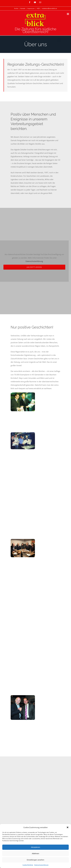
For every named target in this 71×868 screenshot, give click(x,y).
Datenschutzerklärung (41, 865)
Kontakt (23, 8)
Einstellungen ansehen (35, 860)
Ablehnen (35, 853)
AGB (38, 8)
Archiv (16, 8)
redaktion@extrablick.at (49, 8)
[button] (68, 827)
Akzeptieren (35, 847)
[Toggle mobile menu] (68, 14)
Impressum (31, 8)
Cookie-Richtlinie (28, 865)
